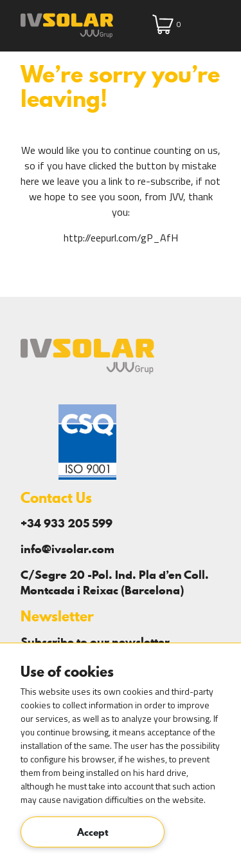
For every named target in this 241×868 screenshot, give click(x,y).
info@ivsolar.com (67, 549)
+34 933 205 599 (67, 523)
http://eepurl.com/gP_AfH (121, 238)
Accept (93, 832)
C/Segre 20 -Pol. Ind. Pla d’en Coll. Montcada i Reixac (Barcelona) (115, 582)
